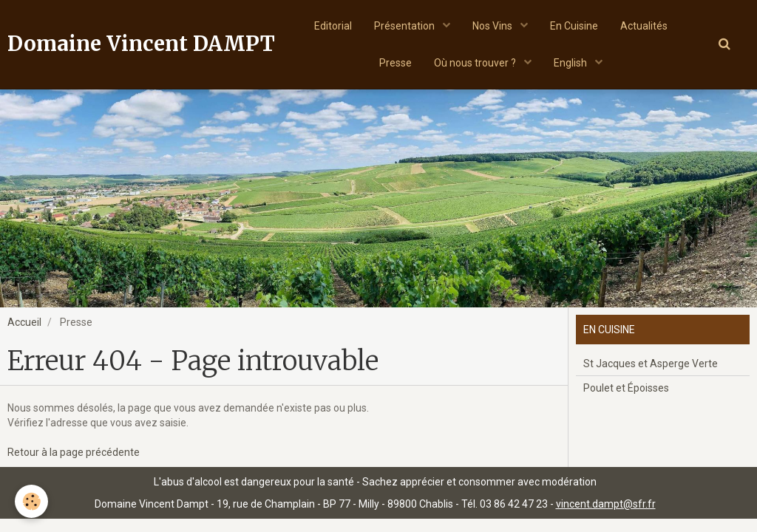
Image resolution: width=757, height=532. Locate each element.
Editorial (333, 26)
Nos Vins (493, 26)
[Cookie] (31, 501)
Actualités (644, 26)
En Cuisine (574, 26)
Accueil (24, 322)
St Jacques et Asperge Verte (651, 364)
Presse (396, 63)
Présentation (405, 26)
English (571, 63)
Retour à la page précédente (74, 452)
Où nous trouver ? (476, 63)
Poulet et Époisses (626, 388)
